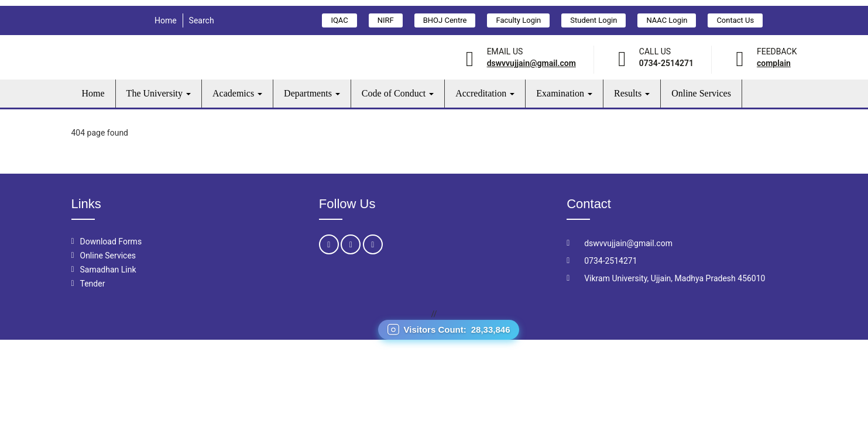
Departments (312, 93)
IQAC (339, 20)
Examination (564, 93)
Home (166, 20)
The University (159, 93)
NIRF (386, 20)
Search (202, 20)
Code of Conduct (398, 93)
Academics (237, 93)
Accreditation (485, 93)
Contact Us (735, 20)
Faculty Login (518, 20)
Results (632, 93)
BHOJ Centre (445, 20)
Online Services (701, 93)
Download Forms (111, 241)
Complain (774, 63)
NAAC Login (667, 20)
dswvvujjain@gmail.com (531, 63)
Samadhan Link (108, 270)
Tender (93, 284)
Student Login (593, 20)
